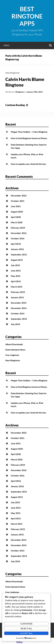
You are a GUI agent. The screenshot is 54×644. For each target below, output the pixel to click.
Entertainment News (15, 350)
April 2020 (16, 217)
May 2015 (16, 276)
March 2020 (17, 222)
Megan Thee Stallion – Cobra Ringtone (29, 132)
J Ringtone (19, 92)
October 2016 (18, 238)
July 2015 (15, 265)
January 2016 (17, 249)
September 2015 (19, 254)
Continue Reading (17, 105)
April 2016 (16, 244)
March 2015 (17, 287)
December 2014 (19, 303)
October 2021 (18, 201)
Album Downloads (14, 344)
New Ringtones (12, 73)
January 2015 (17, 297)
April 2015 (16, 281)
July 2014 (15, 324)
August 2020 (17, 212)
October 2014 (18, 313)
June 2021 (16, 206)
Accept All (26, 633)
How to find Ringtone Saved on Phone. (29, 138)
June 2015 (16, 271)
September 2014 (19, 319)
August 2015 (17, 260)
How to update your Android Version (28, 164)
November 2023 (19, 196)
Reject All (26, 628)
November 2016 (19, 233)
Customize (26, 624)
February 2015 (18, 292)
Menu (7, 45)
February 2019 (18, 228)
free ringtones (12, 355)
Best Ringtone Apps (27, 16)
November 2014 (19, 308)
